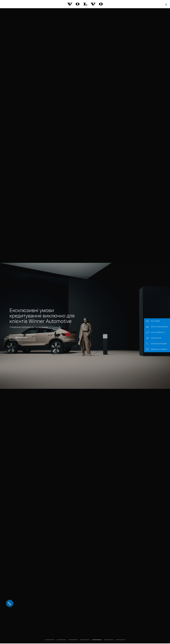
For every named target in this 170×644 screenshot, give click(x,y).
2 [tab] (61, 637)
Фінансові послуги (40, 4)
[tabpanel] (85, 326)
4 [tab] (85, 637)
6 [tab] (109, 637)
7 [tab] (120, 637)
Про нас (134, 4)
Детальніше (22, 338)
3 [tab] (73, 637)
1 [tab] (50, 637)
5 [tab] (97, 637)
